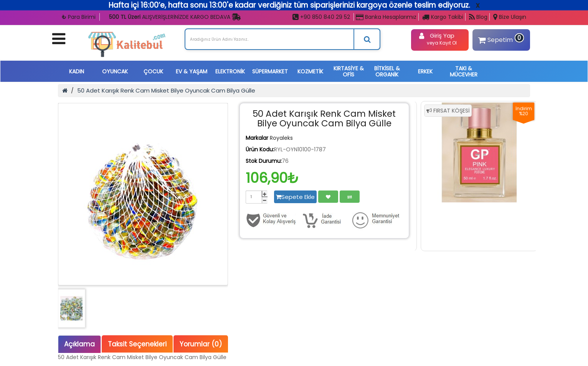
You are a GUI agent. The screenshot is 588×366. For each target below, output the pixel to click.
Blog (478, 17)
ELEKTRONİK (230, 71)
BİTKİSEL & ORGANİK (387, 71)
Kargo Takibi (443, 17)
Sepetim (500, 39)
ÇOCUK (153, 71)
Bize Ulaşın (510, 17)
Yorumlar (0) (201, 344)
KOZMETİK (310, 71)
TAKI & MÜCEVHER (464, 71)
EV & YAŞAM (192, 71)
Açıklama (79, 344)
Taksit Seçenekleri (137, 344)
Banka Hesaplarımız (386, 17)
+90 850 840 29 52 (321, 17)
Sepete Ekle (295, 197)
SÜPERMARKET (270, 71)
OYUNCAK (115, 71)
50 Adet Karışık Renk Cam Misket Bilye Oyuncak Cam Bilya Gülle (166, 90)
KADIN (77, 71)
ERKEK (425, 71)
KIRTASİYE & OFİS (349, 71)
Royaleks (281, 138)
